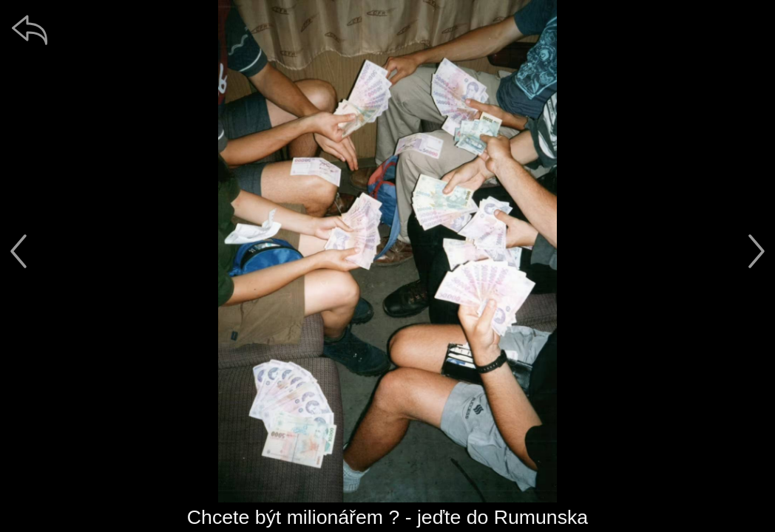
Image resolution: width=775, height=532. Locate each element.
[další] (757, 251)
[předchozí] (18, 251)
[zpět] (30, 30)
